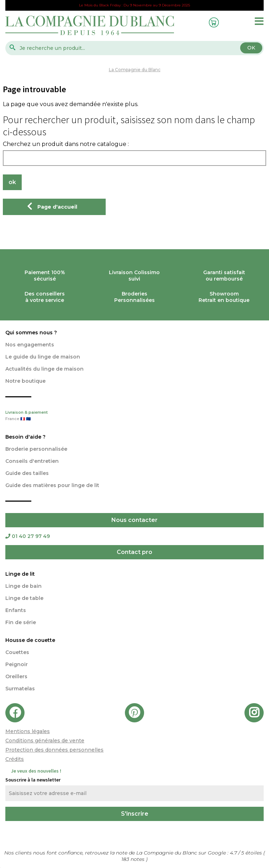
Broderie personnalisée (36, 449)
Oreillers (16, 676)
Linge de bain (23, 586)
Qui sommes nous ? (31, 333)
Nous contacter (134, 520)
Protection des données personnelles (54, 750)
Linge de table (24, 598)
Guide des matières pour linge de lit (52, 485)
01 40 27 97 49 (28, 536)
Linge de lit (20, 574)
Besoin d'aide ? (25, 437)
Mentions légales (28, 731)
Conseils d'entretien (32, 461)
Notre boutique (25, 381)
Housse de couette (30, 640)
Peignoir (17, 664)
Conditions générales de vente (45, 741)
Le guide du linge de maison (43, 357)
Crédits (15, 759)
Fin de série (21, 622)
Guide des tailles (27, 473)
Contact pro (134, 552)
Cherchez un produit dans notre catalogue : (66, 144)
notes (134, 859)
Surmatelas (20, 689)
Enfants (16, 610)
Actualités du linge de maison (44, 369)
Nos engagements (30, 345)
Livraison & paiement (134, 416)
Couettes (17, 652)
